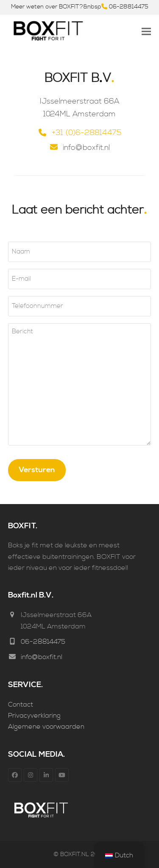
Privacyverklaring (34, 716)
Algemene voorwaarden (46, 727)
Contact (21, 705)
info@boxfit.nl (42, 657)
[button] (146, 32)
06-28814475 (129, 7)
